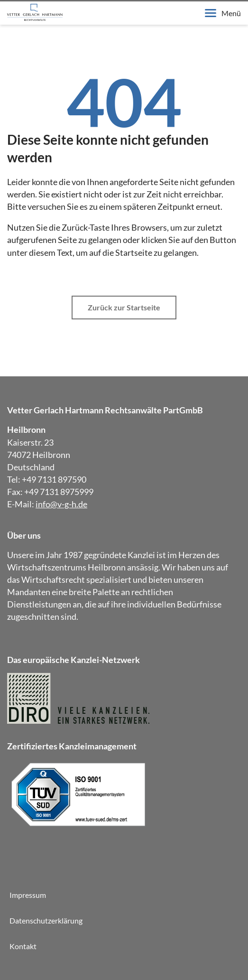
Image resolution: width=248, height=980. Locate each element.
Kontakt (23, 946)
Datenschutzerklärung (46, 920)
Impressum (28, 895)
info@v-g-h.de (61, 504)
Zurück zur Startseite (124, 307)
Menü (223, 13)
